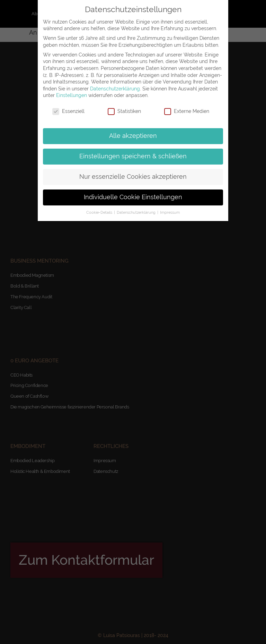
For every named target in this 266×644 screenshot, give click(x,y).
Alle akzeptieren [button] (133, 136)
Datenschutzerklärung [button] (137, 212)
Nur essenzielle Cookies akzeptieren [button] (133, 177)
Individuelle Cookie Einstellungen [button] (133, 197)
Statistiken (124, 111)
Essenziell (68, 111)
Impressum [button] (170, 212)
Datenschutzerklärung (115, 89)
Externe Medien (187, 111)
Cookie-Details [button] (100, 212)
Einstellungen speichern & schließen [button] (133, 156)
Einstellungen (72, 95)
